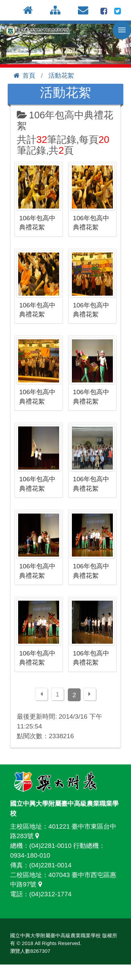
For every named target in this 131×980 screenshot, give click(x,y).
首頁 (25, 76)
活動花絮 (61, 76)
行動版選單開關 (122, 31)
